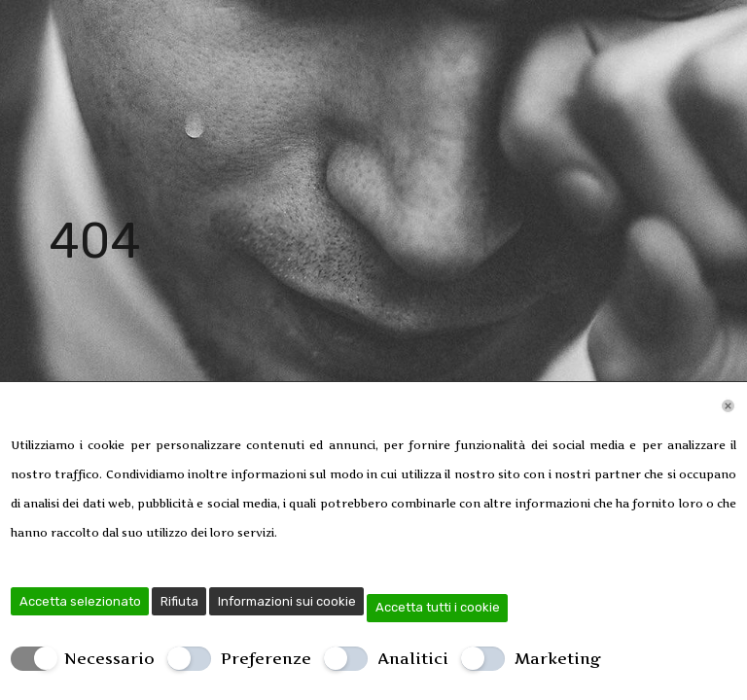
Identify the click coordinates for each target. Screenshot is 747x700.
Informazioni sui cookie (287, 601)
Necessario (109, 658)
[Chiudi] (728, 406)
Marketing (558, 658)
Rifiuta (179, 601)
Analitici (413, 658)
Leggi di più (312, 533)
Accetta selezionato (80, 601)
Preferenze (266, 658)
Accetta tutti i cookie (438, 607)
